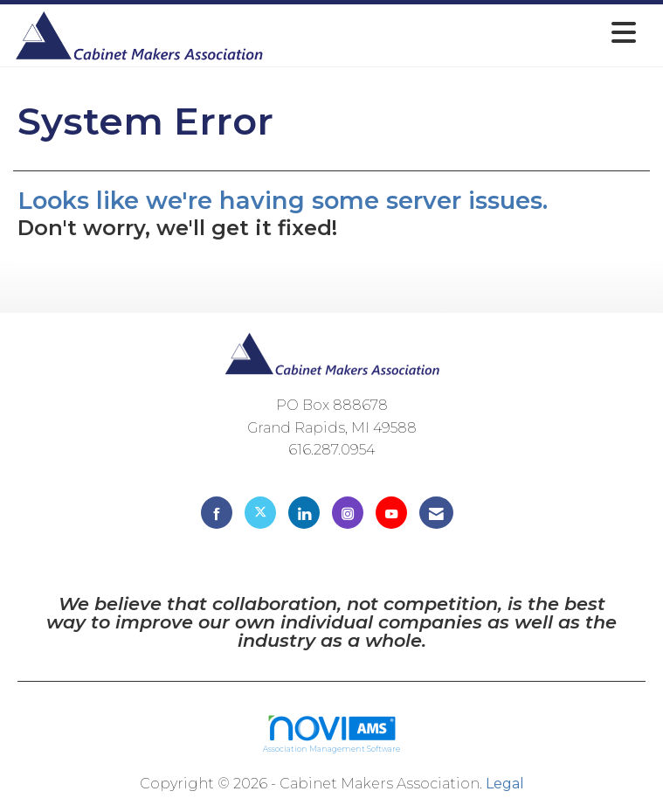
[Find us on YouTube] (391, 513)
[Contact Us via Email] (436, 513)
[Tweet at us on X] (260, 513)
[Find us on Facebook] (217, 513)
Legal (505, 784)
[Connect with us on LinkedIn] (304, 513)
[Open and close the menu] (455, 33)
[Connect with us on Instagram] (348, 513)
